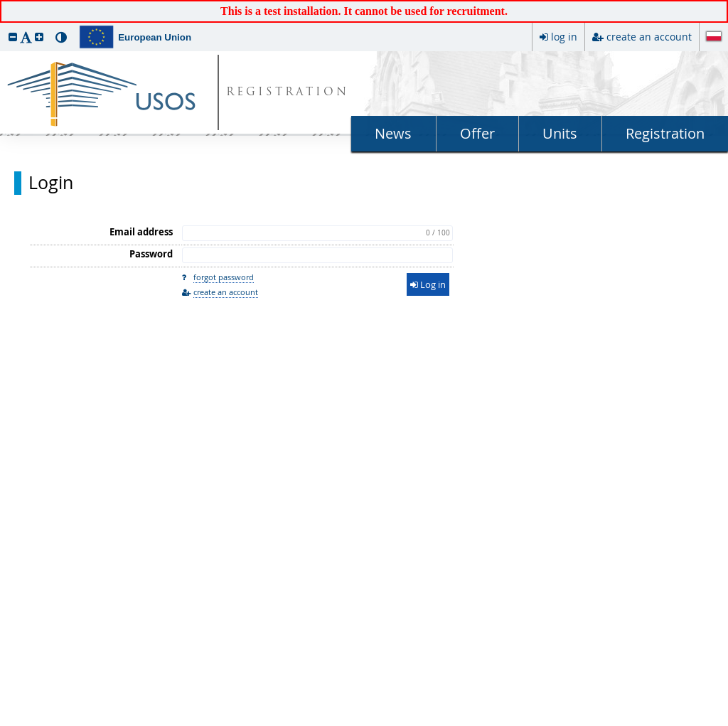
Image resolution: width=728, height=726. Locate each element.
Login (51, 183)
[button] (13, 37)
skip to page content (4, 4)
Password (151, 254)
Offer (477, 133)
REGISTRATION (288, 93)
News (393, 133)
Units (560, 133)
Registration (665, 133)
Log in (428, 284)
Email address (141, 232)
